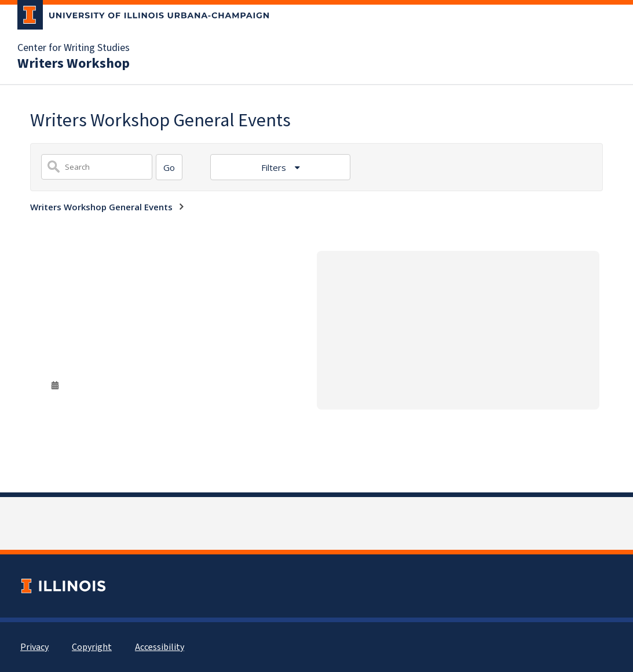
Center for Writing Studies (74, 48)
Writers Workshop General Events (101, 207)
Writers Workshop (74, 64)
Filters (275, 167)
